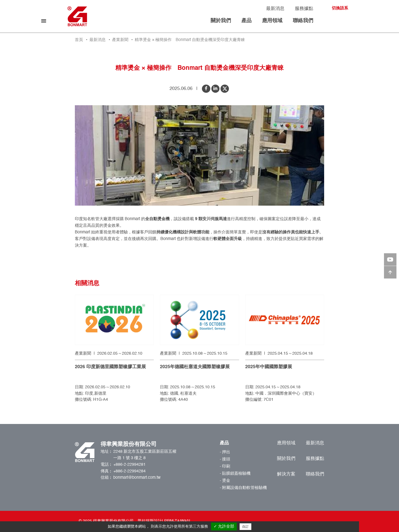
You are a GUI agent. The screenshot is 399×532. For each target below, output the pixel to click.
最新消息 (275, 9)
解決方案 (286, 474)
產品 (246, 21)
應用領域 (272, 21)
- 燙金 (225, 481)
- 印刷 (225, 467)
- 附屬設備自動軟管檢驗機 (243, 488)
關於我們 (221, 21)
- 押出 (225, 452)
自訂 (245, 527)
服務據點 (304, 9)
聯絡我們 (303, 21)
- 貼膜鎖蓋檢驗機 (235, 474)
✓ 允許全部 (224, 526)
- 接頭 (225, 459)
